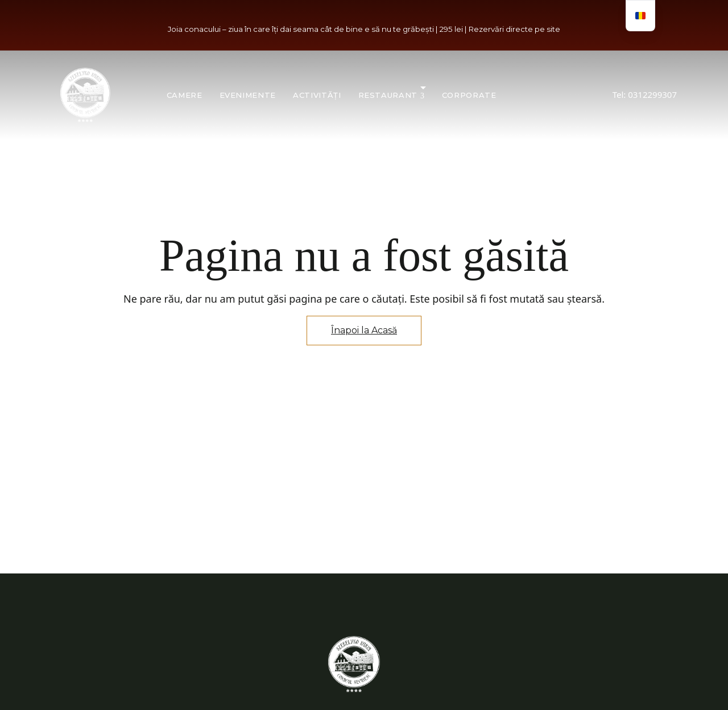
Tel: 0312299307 (645, 94)
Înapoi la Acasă (364, 330)
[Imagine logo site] (85, 95)
